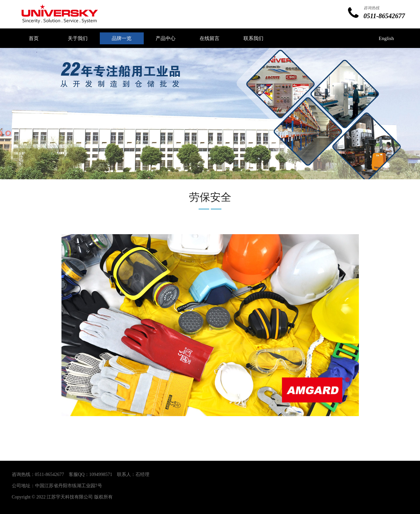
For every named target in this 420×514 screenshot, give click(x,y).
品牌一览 (122, 38)
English (386, 38)
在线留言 (210, 38)
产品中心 (166, 38)
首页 (34, 38)
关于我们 (78, 38)
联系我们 (253, 38)
